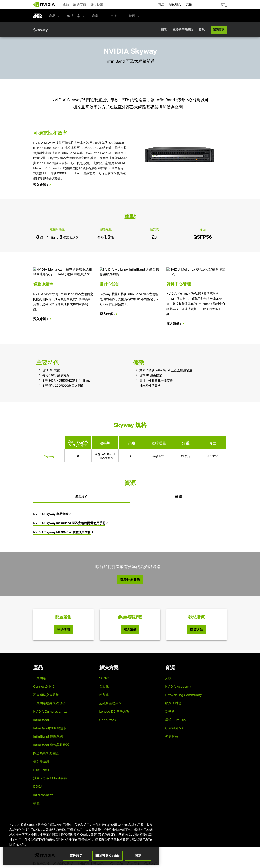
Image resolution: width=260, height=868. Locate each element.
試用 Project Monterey (50, 778)
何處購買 (172, 736)
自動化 (104, 686)
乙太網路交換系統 (46, 695)
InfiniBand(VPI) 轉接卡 (50, 728)
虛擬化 (104, 695)
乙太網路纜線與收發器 (49, 703)
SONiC (104, 678)
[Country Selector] (223, 6)
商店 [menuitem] (161, 4)
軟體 (36, 803)
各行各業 (97, 4)
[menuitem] (66, 4)
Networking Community (184, 695)
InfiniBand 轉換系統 (48, 736)
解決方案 (80, 4)
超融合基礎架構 (110, 703)
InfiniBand (41, 720)
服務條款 (49, 839)
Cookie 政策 (89, 835)
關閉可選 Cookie (108, 856)
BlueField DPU (44, 770)
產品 (66, 4)
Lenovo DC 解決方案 (114, 711)
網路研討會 (173, 703)
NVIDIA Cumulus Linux (50, 711)
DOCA (38, 786)
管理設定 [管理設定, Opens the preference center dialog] (76, 856)
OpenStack (108, 720)
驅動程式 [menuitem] (175, 4)
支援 (114, 16)
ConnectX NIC (44, 686)
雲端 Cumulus (175, 720)
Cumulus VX (174, 728)
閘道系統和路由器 (46, 753)
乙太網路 (40, 678)
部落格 (170, 711)
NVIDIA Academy (178, 686)
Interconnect (43, 795)
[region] (81, 840)
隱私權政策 (69, 835)
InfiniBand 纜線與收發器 (51, 745)
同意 (138, 856)
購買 (132, 16)
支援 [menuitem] (189, 4)
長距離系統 (41, 761)
